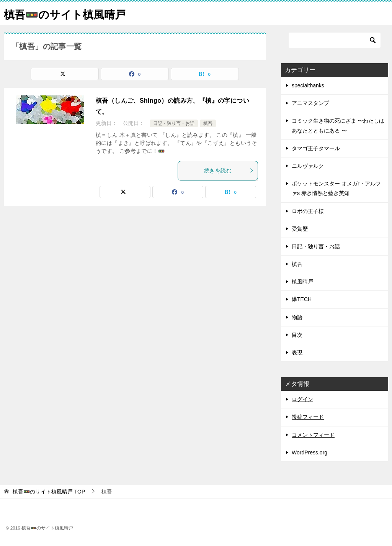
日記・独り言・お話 (174, 123)
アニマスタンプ (310, 103)
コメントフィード (313, 435)
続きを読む (229, 171)
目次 (297, 335)
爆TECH (302, 299)
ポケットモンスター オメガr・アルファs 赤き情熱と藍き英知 (336, 188)
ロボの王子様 (308, 211)
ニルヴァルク (308, 166)
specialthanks (308, 85)
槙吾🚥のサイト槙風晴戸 (69, 13)
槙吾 (208, 123)
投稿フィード (308, 417)
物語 (297, 317)
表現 (297, 353)
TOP (49, 492)
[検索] (335, 40)
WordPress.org (310, 453)
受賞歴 (300, 229)
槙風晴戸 (302, 282)
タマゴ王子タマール (316, 148)
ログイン (302, 399)
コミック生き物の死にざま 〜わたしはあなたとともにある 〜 (338, 125)
